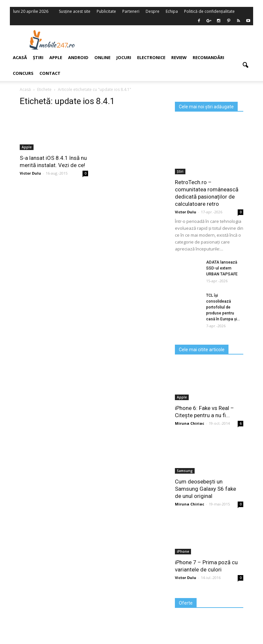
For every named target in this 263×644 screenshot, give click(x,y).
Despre (153, 11)
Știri (180, 171)
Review (179, 57)
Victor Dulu (186, 212)
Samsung (185, 471)
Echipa (172, 11)
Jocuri (124, 57)
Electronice (151, 57)
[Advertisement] (174, 40)
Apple (182, 397)
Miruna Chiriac (190, 423)
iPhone (183, 551)
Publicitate (106, 11)
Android (78, 57)
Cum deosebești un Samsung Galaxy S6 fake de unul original (205, 489)
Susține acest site (75, 11)
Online (102, 57)
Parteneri (131, 11)
